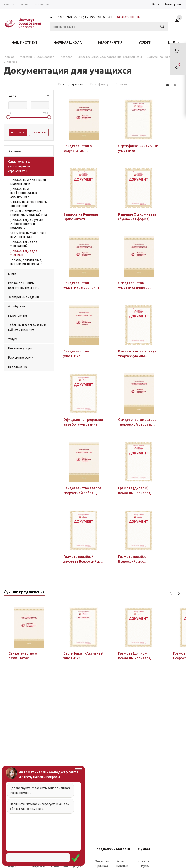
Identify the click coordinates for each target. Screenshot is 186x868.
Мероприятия (110, 42)
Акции (12, 866)
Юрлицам (101, 866)
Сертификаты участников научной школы (28, 235)
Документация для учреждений (24, 244)
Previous (171, 593)
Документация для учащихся (24, 253)
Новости (144, 861)
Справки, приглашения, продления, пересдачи (26, 262)
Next (179, 593)
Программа (38, 866)
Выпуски (144, 866)
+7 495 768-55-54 (69, 17)
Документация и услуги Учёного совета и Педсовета (27, 224)
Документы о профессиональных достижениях (24, 193)
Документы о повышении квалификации (28, 182)
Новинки (122, 866)
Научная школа (68, 42)
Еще (173, 42)
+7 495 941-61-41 (98, 17)
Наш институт (25, 42)
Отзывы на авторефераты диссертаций (29, 204)
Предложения (106, 849)
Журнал (144, 849)
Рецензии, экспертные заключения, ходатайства (29, 213)
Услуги (145, 42)
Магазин (123, 849)
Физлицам (102, 861)
